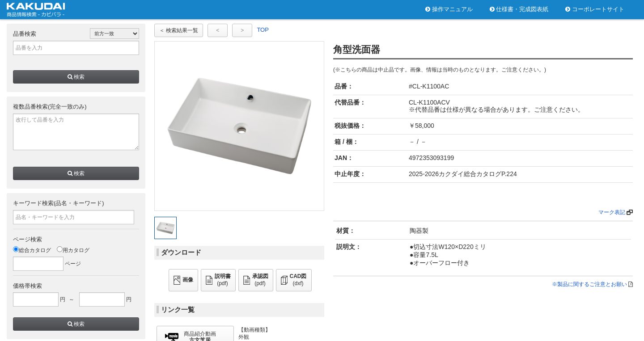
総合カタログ (32, 250)
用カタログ (73, 250)
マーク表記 (612, 212)
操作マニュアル (449, 9)
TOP (263, 30)
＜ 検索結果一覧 (179, 30)
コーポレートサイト (595, 9)
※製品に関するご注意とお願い (589, 284)
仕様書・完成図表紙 (519, 9)
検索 (76, 77)
